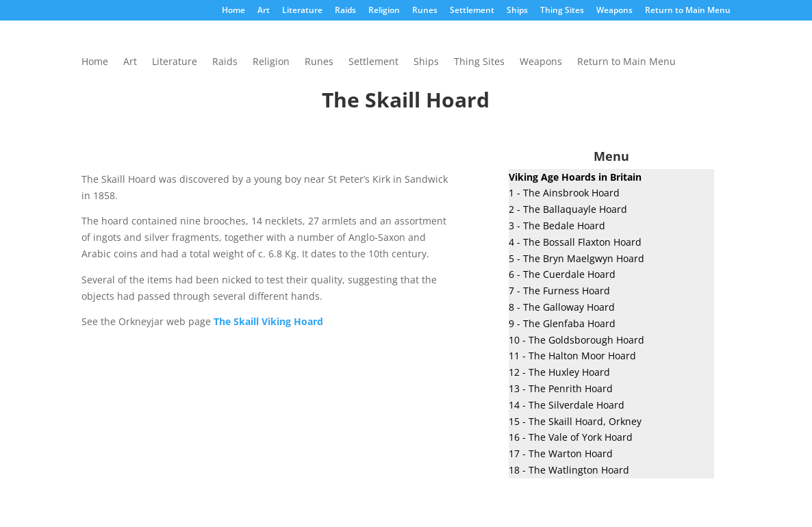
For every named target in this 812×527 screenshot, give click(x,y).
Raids (345, 11)
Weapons (614, 11)
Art (264, 11)
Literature (302, 11)
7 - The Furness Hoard (559, 291)
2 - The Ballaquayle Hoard (568, 209)
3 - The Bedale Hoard (557, 226)
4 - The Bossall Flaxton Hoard (575, 242)
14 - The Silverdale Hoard (567, 405)
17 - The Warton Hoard (561, 453)
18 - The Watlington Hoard (569, 470)
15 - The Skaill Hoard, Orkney (575, 421)
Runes (425, 11)
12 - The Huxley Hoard (559, 372)
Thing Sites (562, 11)
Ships (517, 11)
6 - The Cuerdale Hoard (562, 274)
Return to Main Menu (688, 11)
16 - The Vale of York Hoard (571, 437)
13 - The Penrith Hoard (561, 388)
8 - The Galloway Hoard (562, 307)
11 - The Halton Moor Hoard (572, 356)
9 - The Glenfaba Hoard (562, 323)
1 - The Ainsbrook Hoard (564, 193)
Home (233, 11)
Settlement (472, 11)
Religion (384, 11)
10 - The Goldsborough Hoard (576, 340)
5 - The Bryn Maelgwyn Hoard (576, 258)
